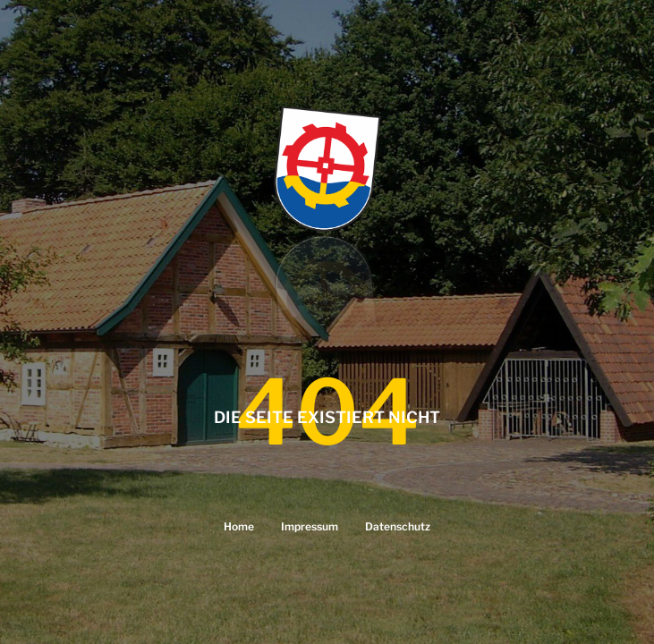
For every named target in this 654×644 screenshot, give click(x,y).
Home (239, 526)
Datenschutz (398, 526)
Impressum (310, 526)
